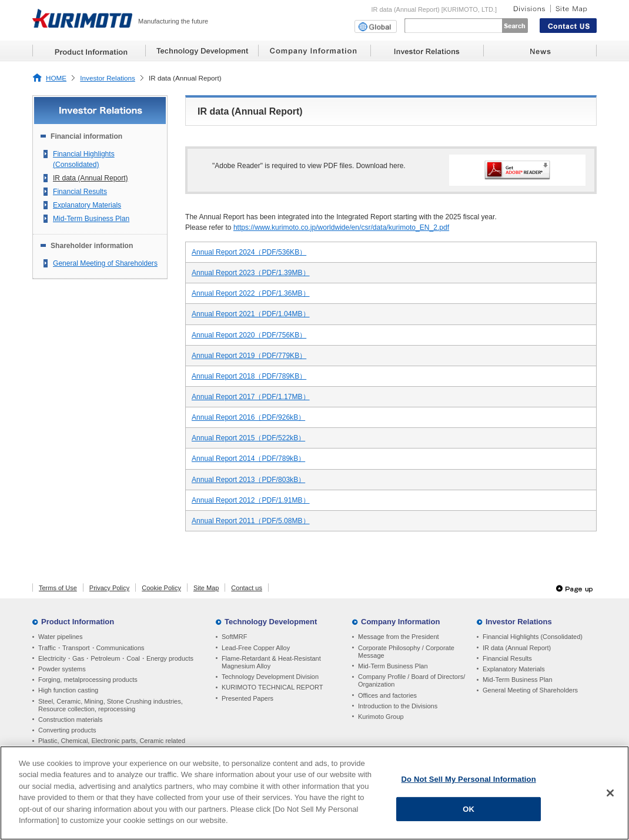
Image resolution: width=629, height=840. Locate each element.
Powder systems (62, 669)
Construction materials (70, 719)
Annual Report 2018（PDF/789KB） (249, 376)
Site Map (206, 588)
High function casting (68, 690)
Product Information (78, 622)
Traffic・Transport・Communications (91, 648)
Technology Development (271, 622)
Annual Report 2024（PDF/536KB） (249, 252)
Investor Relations (108, 78)
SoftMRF (234, 637)
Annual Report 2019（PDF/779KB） (249, 356)
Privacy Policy (109, 588)
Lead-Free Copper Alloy (256, 648)
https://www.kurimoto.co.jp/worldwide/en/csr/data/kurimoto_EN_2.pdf (341, 227)
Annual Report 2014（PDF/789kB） (248, 459)
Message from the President (399, 637)
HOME (56, 78)
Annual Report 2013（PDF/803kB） (248, 480)
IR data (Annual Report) (91, 178)
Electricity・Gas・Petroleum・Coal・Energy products (116, 658)
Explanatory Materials (87, 205)
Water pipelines (60, 637)
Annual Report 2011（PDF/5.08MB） (251, 521)
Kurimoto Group (381, 717)
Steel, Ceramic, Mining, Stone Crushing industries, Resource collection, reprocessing (111, 705)
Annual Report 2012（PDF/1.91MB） (251, 500)
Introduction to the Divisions (398, 706)
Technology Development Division (270, 677)
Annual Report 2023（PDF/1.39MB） (251, 273)
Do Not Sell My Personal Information (469, 779)
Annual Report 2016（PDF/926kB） (248, 417)
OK (469, 809)
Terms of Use (58, 588)
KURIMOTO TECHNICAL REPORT (272, 687)
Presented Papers (247, 698)
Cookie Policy (161, 588)
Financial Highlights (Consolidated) (84, 159)
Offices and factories (387, 695)
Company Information (400, 622)
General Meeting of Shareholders (105, 263)
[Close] (610, 793)
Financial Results (80, 192)
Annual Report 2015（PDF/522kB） (248, 438)
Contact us (247, 588)
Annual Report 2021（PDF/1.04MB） (251, 314)
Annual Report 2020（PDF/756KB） (249, 335)
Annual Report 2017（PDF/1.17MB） (251, 397)
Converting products (67, 730)
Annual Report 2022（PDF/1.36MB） (251, 293)
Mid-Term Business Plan (91, 219)
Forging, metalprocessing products (88, 680)
